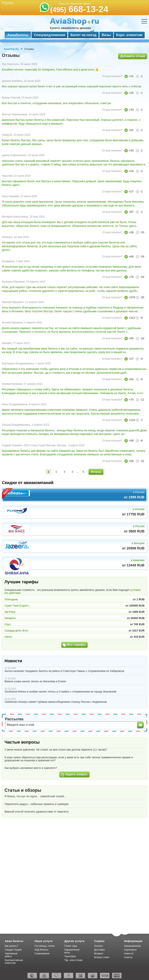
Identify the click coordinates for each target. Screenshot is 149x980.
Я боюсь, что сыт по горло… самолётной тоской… (35, 796)
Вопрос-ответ (102, 957)
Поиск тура (71, 946)
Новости (13, 661)
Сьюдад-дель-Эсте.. (17, 631)
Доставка (99, 950)
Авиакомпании (132, 946)
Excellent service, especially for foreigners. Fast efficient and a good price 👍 (50, 69)
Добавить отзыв (133, 56)
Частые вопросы (22, 742)
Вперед (96, 472)
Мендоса (10, 618)
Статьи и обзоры (23, 790)
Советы (128, 957)
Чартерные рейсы (11, 955)
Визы (106, 35)
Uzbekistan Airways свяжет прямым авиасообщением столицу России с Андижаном (56, 702)
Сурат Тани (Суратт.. (17, 606)
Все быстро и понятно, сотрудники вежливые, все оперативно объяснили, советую (57, 103)
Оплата (98, 946)
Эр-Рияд (10, 612)
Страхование (42, 953)
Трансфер (70, 956)
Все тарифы (76, 645)
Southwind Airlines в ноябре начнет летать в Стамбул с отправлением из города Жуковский (60, 692)
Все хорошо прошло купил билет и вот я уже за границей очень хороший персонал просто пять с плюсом (72, 86)
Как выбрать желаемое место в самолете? (31, 768)
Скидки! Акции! (13, 950)
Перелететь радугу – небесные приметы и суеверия (37, 804)
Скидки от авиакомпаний (28, 483)
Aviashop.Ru (11, 49)
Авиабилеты (18, 35)
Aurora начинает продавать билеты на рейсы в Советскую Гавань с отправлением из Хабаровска (64, 671)
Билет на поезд (83, 35)
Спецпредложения (50, 35)
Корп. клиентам (129, 35)
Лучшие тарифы (21, 582)
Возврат (99, 953)
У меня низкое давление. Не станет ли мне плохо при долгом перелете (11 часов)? (56, 750)
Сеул (8, 624)
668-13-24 (79, 9)
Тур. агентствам (73, 960)
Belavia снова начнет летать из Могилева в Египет (35, 681)
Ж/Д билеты (41, 950)
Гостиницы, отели (44, 946)
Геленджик (11, 599)
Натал (8, 637)
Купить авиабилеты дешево (71, 28)
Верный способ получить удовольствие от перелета (36, 812)
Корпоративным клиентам (14, 961)
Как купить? (11, 946)
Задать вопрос (76, 774)
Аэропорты (130, 950)
